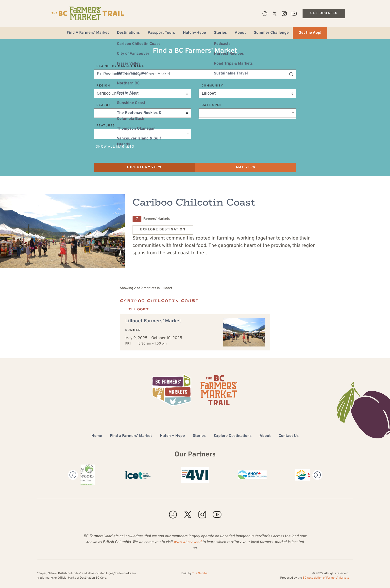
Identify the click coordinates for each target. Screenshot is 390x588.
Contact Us (289, 436)
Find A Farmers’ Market (88, 33)
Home (97, 436)
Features (106, 126)
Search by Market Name (120, 66)
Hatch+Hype (194, 33)
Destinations (128, 33)
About (240, 33)
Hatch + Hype (172, 436)
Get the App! (310, 33)
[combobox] (247, 113)
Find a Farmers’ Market (131, 436)
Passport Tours (161, 33)
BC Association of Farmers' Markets (326, 578)
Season (104, 105)
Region (103, 86)
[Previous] (73, 475)
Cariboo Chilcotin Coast (194, 202)
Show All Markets (115, 147)
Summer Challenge (271, 33)
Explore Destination (163, 230)
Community (212, 86)
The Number (200, 573)
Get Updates (324, 13)
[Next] (317, 475)
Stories (220, 33)
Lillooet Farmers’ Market (153, 321)
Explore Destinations (233, 436)
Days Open (212, 105)
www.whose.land (187, 542)
